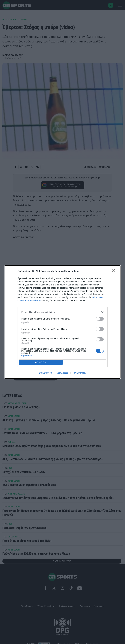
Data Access (62, 373)
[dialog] (63, 322)
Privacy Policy (79, 373)
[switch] (100, 319)
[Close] (114, 271)
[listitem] (63, 312)
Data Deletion (46, 373)
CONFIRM (41, 362)
